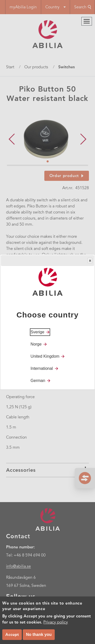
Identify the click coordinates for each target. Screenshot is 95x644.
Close (90, 261)
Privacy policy (56, 622)
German (38, 381)
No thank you (39, 635)
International (42, 368)
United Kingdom (45, 356)
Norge (36, 344)
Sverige (37, 332)
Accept (12, 635)
